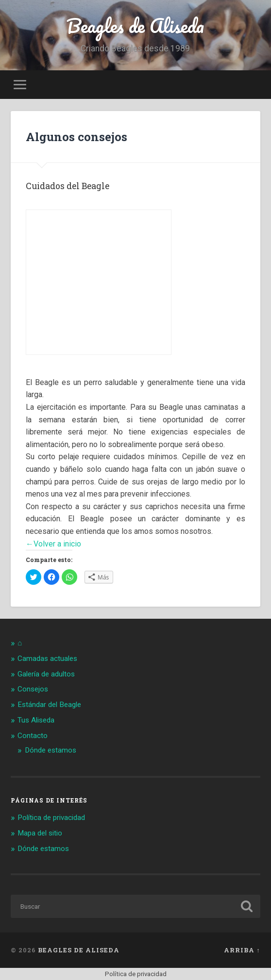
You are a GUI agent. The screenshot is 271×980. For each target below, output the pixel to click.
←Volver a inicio (53, 544)
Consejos (33, 689)
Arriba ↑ (242, 950)
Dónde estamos (51, 750)
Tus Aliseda (36, 720)
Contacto (33, 736)
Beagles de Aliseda (135, 25)
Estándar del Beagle (49, 705)
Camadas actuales (47, 659)
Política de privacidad (51, 818)
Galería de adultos (46, 674)
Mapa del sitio (40, 833)
